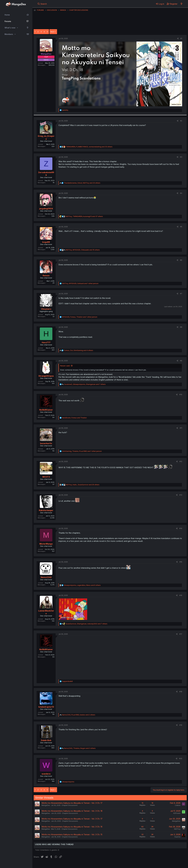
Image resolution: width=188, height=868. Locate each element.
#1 (181, 38)
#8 (181, 327)
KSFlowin (177, 813)
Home (7, 15)
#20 (181, 759)
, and (74, 418)
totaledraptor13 (46, 707)
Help (108, 865)
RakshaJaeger (46, 510)
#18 (181, 692)
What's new (10, 28)
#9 (181, 361)
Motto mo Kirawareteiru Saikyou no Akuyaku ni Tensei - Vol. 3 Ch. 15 (72, 834)
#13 (181, 495)
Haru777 (46, 342)
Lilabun (178, 805)
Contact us (68, 865)
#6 (181, 260)
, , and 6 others (82, 585)
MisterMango (46, 544)
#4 (181, 193)
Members (9, 34)
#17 (181, 634)
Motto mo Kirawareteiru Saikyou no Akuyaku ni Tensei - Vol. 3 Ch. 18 (72, 811)
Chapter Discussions (70, 805)
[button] (17, 28)
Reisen (46, 276)
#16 (181, 595)
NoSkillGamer (46, 410)
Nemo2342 (46, 577)
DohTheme (162, 867)
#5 (181, 227)
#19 (181, 725)
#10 (181, 395)
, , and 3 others (80, 748)
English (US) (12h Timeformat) (47, 865)
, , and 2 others (79, 715)
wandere (46, 774)
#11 (181, 428)
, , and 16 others (83, 250)
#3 (181, 157)
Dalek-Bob (46, 740)
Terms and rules (82, 865)
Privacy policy (98, 865)
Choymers (46, 309)
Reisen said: (65, 366)
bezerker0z (46, 443)
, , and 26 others (83, 485)
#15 (181, 562)
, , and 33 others (89, 147)
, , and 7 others (85, 384)
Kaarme (177, 837)
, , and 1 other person (80, 283)
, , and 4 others (78, 350)
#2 (181, 121)
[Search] (42, 4)
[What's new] (181, 4)
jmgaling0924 (46, 209)
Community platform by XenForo (165, 865)
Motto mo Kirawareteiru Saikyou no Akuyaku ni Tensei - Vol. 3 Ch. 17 (72, 803)
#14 (181, 528)
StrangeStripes (46, 376)
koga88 (46, 242)
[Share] (178, 39)
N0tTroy (177, 829)
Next (52, 32)
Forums (8, 21)
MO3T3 (46, 477)
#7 (181, 294)
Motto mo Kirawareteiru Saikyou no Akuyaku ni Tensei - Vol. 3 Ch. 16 (72, 827)
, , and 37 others (84, 216)
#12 (181, 461)
